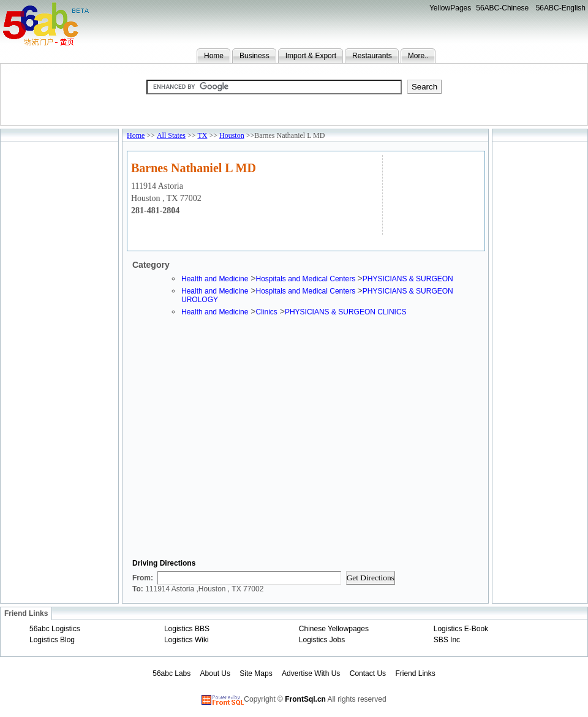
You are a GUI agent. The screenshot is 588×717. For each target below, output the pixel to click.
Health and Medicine (215, 279)
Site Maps (256, 673)
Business (254, 56)
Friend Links (415, 673)
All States (171, 135)
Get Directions (371, 578)
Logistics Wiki (187, 640)
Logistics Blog (52, 640)
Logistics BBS (187, 629)
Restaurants (372, 56)
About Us (215, 673)
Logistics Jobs (322, 640)
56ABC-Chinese (502, 8)
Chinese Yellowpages (334, 629)
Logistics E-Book (461, 629)
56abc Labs (171, 673)
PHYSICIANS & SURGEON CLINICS (346, 312)
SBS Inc (447, 640)
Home (214, 56)
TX (202, 135)
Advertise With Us (311, 673)
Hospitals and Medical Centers (306, 279)
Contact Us (368, 673)
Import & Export (311, 56)
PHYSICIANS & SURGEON (408, 279)
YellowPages (450, 8)
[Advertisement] (432, 193)
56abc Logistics (55, 629)
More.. (418, 56)
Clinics (266, 312)
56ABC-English (561, 8)
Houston (232, 135)
